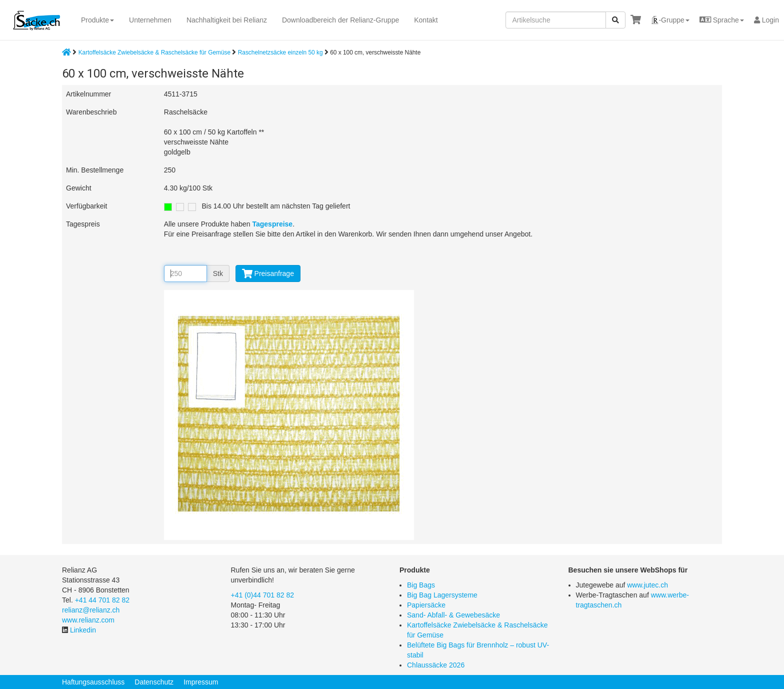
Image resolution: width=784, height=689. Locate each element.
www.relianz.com (88, 620)
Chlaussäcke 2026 (436, 665)
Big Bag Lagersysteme (442, 595)
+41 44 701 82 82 (102, 600)
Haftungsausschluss (93, 682)
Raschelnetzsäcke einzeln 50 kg (281, 52)
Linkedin (83, 630)
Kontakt (426, 20)
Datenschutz (154, 682)
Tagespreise (272, 224)
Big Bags (421, 585)
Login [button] (766, 20)
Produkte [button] (97, 20)
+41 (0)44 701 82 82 (263, 595)
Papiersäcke (426, 605)
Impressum (201, 682)
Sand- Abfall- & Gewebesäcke (453, 615)
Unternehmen (150, 20)
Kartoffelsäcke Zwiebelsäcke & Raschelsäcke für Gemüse (154, 52)
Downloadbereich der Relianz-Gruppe (340, 20)
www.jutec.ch (647, 585)
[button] (670, 20)
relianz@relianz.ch (91, 610)
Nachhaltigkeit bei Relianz (227, 20)
